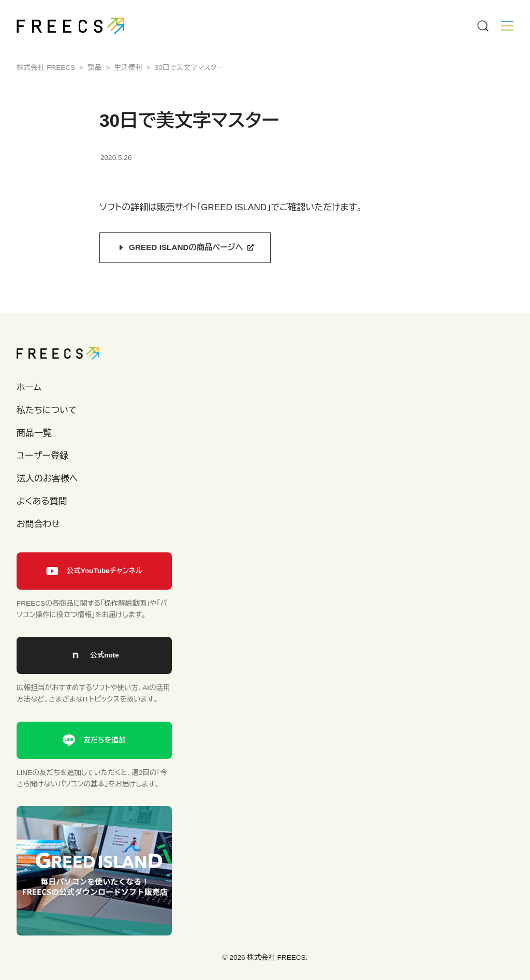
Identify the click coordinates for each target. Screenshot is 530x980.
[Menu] (482, 26)
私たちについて (47, 410)
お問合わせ (38, 524)
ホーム (29, 387)
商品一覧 (34, 433)
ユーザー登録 (42, 456)
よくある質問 (42, 501)
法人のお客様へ (47, 479)
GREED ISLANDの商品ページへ (186, 247)
